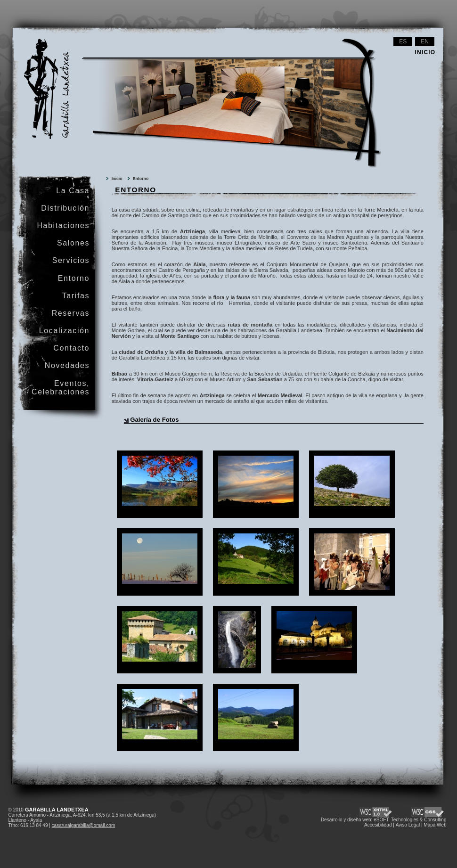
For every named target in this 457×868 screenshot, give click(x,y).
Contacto (71, 348)
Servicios (71, 260)
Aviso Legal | (409, 825)
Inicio (117, 179)
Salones (73, 243)
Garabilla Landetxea (38, 45)
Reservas (71, 313)
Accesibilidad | (379, 825)
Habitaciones (63, 225)
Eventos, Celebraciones (61, 388)
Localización (64, 331)
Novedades (67, 365)
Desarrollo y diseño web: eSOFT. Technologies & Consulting (384, 820)
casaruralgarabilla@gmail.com (84, 825)
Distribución (65, 208)
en (425, 41)
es (403, 41)
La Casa (73, 191)
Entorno (141, 179)
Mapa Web (435, 825)
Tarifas (76, 296)
